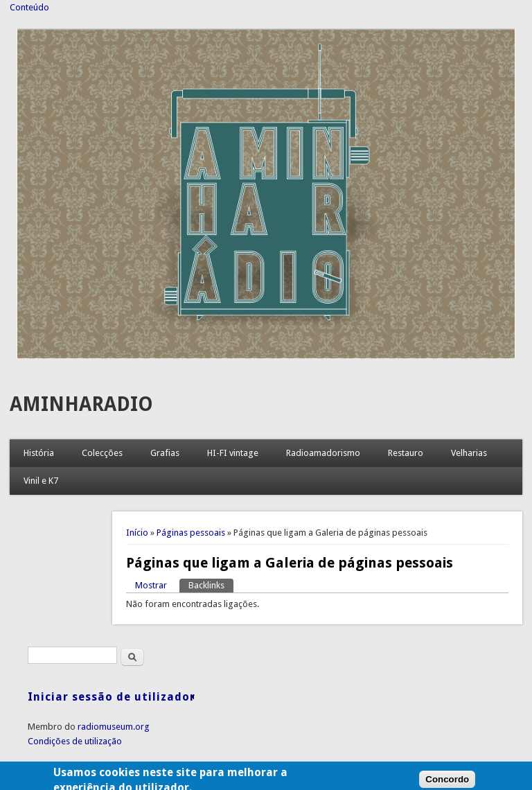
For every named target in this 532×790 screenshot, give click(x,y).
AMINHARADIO (81, 404)
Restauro (406, 453)
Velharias (469, 453)
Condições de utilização (75, 741)
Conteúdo (29, 7)
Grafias (165, 453)
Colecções (102, 453)
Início (137, 533)
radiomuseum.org (114, 727)
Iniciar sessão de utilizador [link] (112, 697)
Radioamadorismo (323, 453)
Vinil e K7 (41, 481)
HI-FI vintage (233, 453)
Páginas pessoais (191, 533)
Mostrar (151, 585)
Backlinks (211, 585)
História (39, 453)
